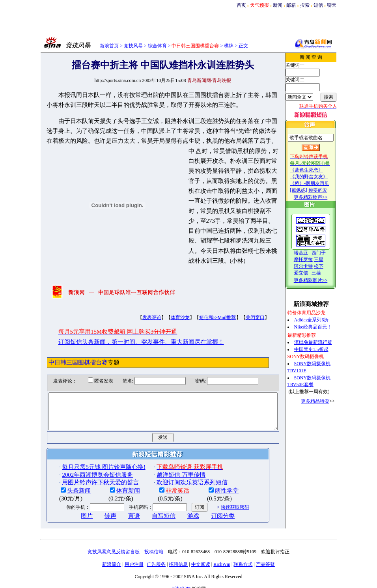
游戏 (180, 510)
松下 (327, 266)
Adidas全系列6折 (319, 320)
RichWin (222, 558)
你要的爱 (326, 190)
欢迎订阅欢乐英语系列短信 (179, 476)
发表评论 (138, 304)
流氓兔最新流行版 (321, 342)
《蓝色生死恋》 (314, 170)
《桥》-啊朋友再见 (317, 183)
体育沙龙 (166, 304)
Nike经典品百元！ (321, 327)
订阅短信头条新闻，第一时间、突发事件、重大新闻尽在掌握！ (127, 329)
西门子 (327, 253)
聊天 (332, 5)
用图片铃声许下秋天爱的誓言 (87, 476)
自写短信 (150, 510)
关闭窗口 (241, 304)
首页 (241, 5)
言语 (121, 510)
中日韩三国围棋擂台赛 (64, 349)
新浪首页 (109, 46)
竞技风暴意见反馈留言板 (114, 545)
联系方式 (243, 558)
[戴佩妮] (306, 190)
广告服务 (156, 558)
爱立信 (309, 273)
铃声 (97, 510)
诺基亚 (309, 253)
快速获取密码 (221, 501)
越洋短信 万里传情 (168, 469)
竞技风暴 (133, 46)
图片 (73, 510)
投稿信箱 (154, 545)
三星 (327, 259)
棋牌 (229, 46)
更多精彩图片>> (319, 280)
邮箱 (291, 5)
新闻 (278, 5)
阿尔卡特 (311, 266)
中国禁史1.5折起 (319, 349)
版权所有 (181, 582)
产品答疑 (265, 558)
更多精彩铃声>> (319, 197)
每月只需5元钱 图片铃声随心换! (90, 461)
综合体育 (157, 46)
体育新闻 (115, 485)
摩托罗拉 (311, 259)
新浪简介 (112, 558)
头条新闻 (65, 485)
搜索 (305, 5)
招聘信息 (178, 558)
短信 (318, 5)
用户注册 (134, 558)
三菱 (324, 273)
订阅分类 (209, 510)
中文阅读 (201, 558)
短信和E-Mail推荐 (204, 304)
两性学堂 (213, 485)
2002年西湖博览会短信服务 (84, 469)
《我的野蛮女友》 (317, 177)
